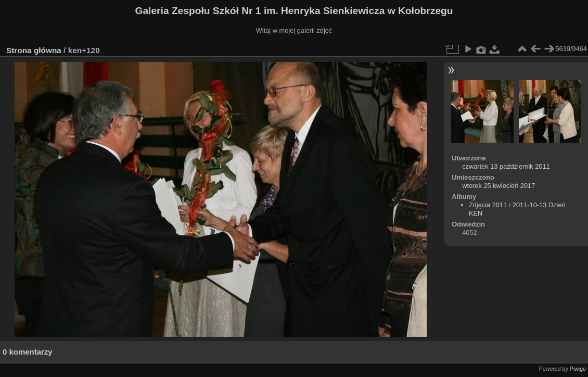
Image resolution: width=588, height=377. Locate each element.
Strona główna (34, 50)
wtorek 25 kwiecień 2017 (498, 186)
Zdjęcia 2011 (488, 205)
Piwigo (578, 369)
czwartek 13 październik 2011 (506, 166)
